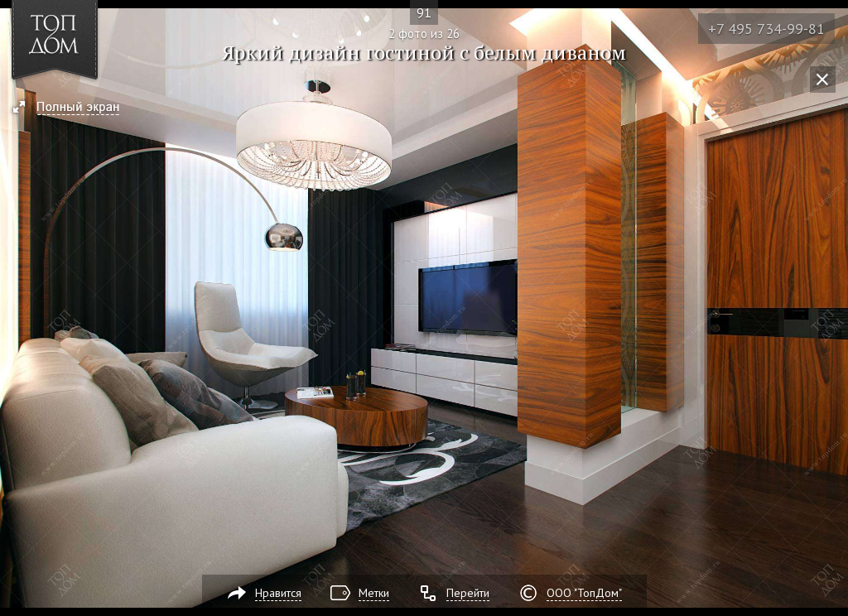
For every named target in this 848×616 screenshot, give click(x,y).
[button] (73, 108)
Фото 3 (830, 308)
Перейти (468, 593)
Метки (374, 593)
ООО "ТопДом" (584, 593)
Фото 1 (18, 308)
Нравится (278, 593)
